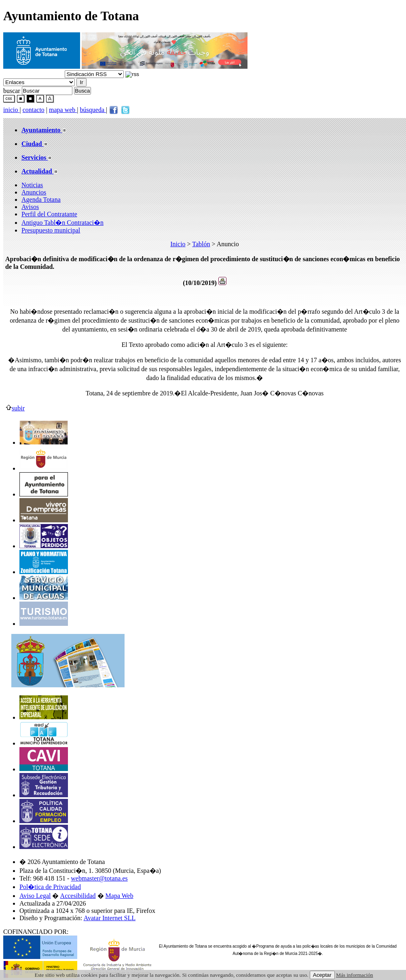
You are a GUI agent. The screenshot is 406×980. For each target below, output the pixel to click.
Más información (354, 975)
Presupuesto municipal (51, 230)
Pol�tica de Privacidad (50, 887)
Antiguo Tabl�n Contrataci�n (62, 223)
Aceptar (322, 975)
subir (15, 408)
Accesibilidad (78, 896)
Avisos (30, 207)
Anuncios (34, 192)
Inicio (178, 244)
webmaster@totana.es (99, 878)
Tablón (201, 244)
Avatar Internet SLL (110, 918)
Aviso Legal (35, 896)
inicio (11, 110)
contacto (34, 110)
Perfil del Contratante (49, 214)
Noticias (32, 185)
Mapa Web (119, 896)
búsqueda (93, 110)
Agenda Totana (41, 200)
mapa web (63, 110)
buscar (12, 90)
